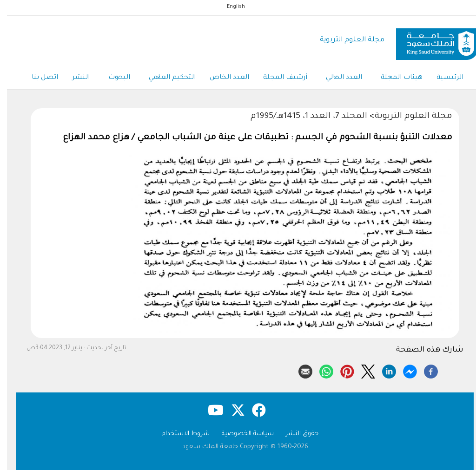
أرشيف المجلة (278, 78)
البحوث (112, 78)
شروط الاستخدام (179, 434)
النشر (74, 78)
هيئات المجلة (395, 78)
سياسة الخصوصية (241, 434)
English (229, 7)
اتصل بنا (38, 78)
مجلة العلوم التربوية (345, 40)
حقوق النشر (295, 434)
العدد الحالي (337, 78)
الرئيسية (443, 78)
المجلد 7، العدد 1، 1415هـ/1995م (302, 117)
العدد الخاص (222, 78)
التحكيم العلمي (165, 78)
